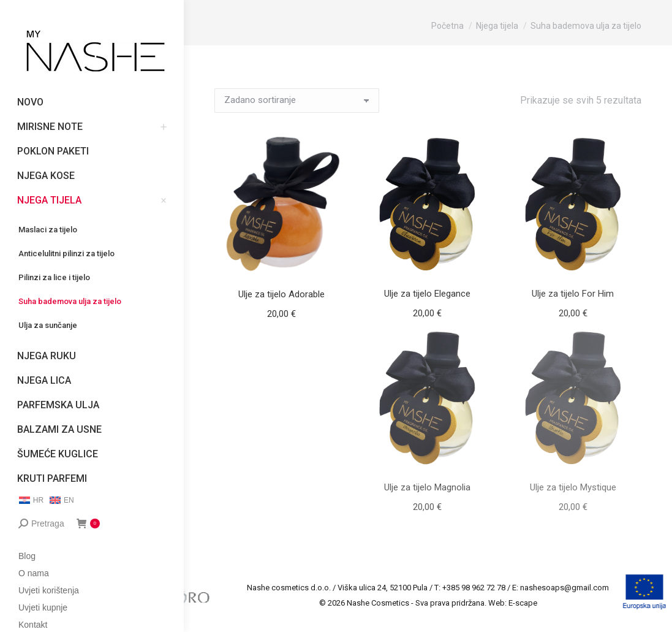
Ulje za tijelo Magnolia (427, 487)
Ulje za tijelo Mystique (573, 487)
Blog (27, 556)
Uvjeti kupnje (43, 607)
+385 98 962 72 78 (474, 588)
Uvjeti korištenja (49, 590)
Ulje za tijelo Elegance (427, 294)
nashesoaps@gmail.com (564, 588)
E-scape (523, 603)
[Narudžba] (297, 101)
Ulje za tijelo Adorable (281, 294)
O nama (34, 573)
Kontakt (33, 625)
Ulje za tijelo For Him (573, 294)
